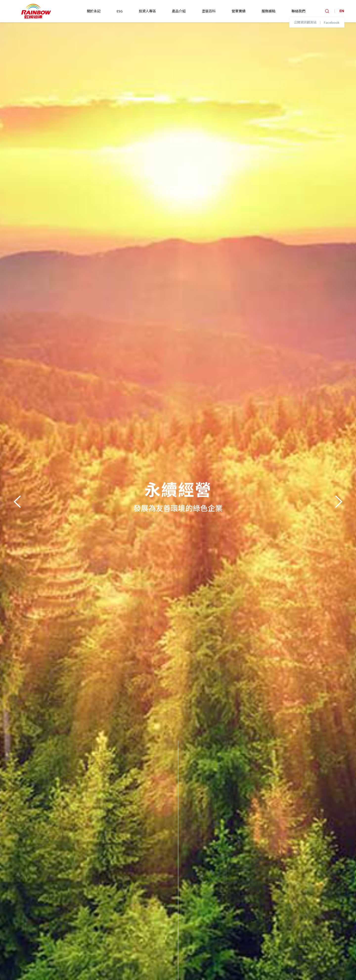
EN (342, 11)
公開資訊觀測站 (305, 23)
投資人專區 (147, 11)
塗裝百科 (209, 11)
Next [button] (337, 501)
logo (36, 11)
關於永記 (94, 11)
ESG (120, 11)
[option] (178, 501)
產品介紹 (179, 11)
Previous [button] (19, 501)
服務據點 (268, 11)
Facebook (332, 23)
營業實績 (239, 11)
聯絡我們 (298, 11)
